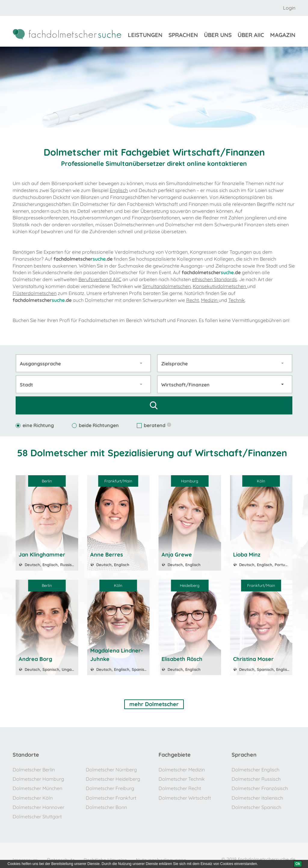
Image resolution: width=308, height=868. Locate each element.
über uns (218, 36)
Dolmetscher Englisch (256, 769)
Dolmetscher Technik (182, 777)
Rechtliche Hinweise (105, 854)
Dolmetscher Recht (180, 786)
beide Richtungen (95, 425)
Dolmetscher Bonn (106, 804)
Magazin (283, 36)
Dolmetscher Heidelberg (113, 777)
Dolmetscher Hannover (38, 804)
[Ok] (298, 864)
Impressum (25, 854)
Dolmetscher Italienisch (257, 795)
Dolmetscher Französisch (260, 786)
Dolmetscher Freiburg (110, 786)
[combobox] (83, 363)
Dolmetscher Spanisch (256, 804)
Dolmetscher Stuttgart (37, 812)
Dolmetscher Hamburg (38, 777)
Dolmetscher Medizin (182, 769)
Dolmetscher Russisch (256, 777)
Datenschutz (61, 854)
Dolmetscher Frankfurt (111, 795)
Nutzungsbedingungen (161, 854)
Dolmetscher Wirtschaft (185, 795)
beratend (154, 425)
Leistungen (145, 36)
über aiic (251, 36)
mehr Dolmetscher (154, 704)
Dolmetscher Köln (33, 795)
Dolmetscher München (37, 786)
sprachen (183, 36)
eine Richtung (35, 425)
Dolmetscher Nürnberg (111, 769)
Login (289, 8)
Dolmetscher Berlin (34, 769)
